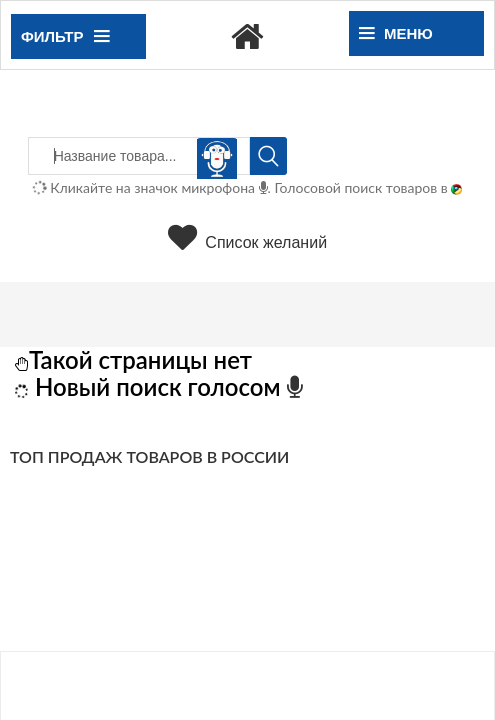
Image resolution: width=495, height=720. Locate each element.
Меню (396, 33)
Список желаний (247, 242)
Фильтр (65, 36)
